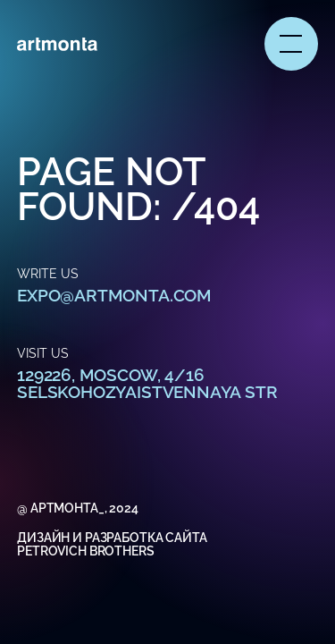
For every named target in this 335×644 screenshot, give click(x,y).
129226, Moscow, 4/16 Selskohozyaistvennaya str (147, 383)
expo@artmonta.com (114, 295)
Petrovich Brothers (85, 551)
